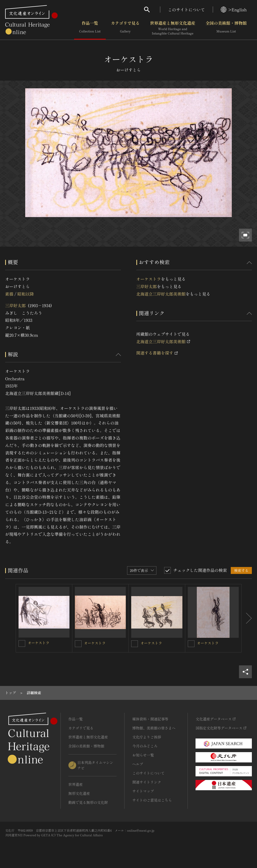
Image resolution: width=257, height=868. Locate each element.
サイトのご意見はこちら (152, 800)
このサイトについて (187, 10)
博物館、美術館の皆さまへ (154, 728)
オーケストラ (149, 279)
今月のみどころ (145, 746)
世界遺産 (76, 784)
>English (234, 10)
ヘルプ (138, 764)
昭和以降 (25, 294)
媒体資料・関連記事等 (150, 719)
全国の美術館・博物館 (226, 28)
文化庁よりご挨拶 (147, 737)
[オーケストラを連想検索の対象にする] (22, 643)
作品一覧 (90, 28)
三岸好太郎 (15, 305)
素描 (9, 294)
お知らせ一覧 (143, 755)
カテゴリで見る (125, 28)
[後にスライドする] (247, 618)
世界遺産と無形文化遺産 (173, 28)
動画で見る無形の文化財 (88, 802)
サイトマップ (143, 791)
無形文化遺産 (79, 793)
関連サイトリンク (147, 782)
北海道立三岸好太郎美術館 (161, 294)
